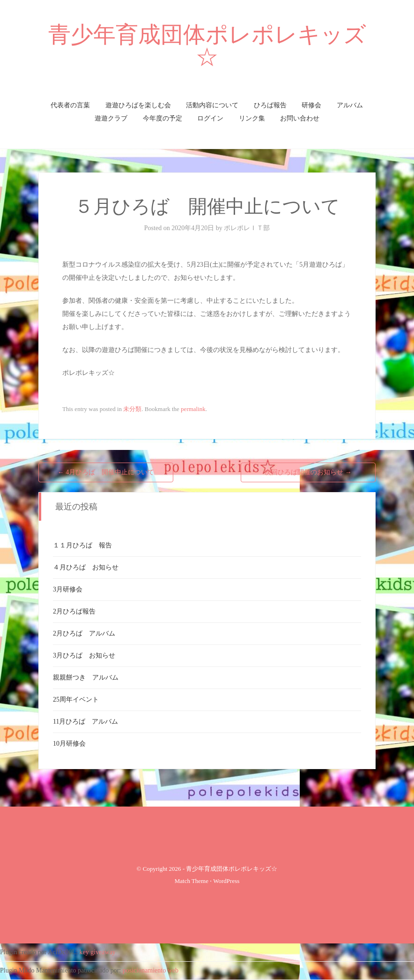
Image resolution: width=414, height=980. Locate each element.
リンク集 (252, 118)
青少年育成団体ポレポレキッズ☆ (207, 46)
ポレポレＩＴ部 (247, 228)
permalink (193, 409)
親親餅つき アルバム (86, 677)
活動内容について (212, 105)
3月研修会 (68, 589)
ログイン (210, 118)
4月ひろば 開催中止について (106, 472)
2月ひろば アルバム (84, 633)
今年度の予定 (163, 118)
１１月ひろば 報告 (82, 545)
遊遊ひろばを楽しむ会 (138, 105)
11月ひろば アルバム (85, 722)
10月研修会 (69, 744)
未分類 (132, 409)
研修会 (311, 105)
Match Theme (192, 881)
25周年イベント (76, 699)
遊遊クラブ (111, 118)
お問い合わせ (300, 118)
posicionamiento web (151, 970)
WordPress (226, 881)
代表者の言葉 (70, 105)
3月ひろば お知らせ (84, 655)
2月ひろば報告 (74, 611)
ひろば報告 (270, 105)
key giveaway (98, 952)
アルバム (350, 105)
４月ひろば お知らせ (86, 567)
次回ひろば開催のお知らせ (308, 472)
